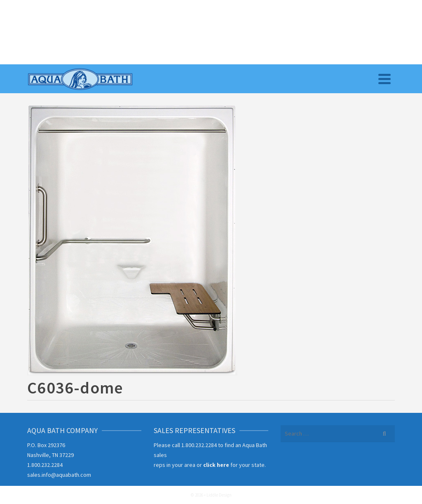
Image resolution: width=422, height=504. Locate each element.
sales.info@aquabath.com (59, 475)
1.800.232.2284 (45, 465)
